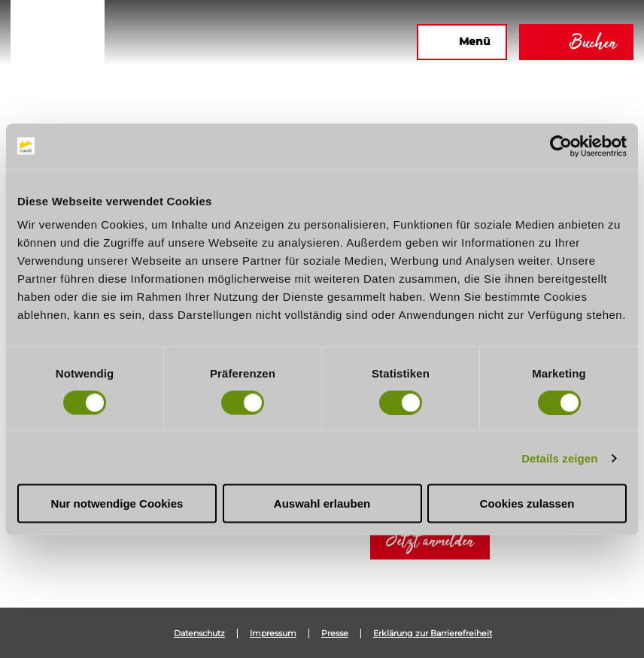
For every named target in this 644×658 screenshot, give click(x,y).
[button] (242, 42)
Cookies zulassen (527, 503)
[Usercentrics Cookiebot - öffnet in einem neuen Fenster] (561, 146)
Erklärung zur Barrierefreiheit (433, 634)
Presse (335, 634)
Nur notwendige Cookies (117, 503)
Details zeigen (559, 458)
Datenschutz (199, 634)
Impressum (273, 634)
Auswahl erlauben (322, 503)
